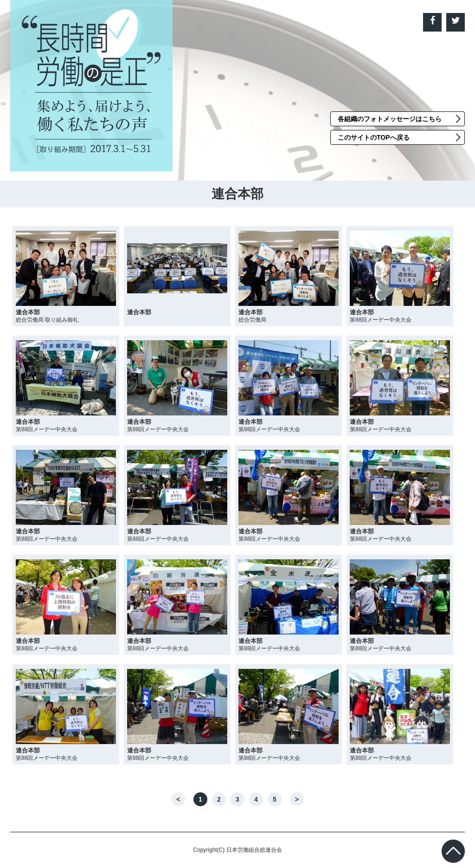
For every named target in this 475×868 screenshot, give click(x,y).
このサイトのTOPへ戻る (374, 137)
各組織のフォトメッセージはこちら (390, 119)
